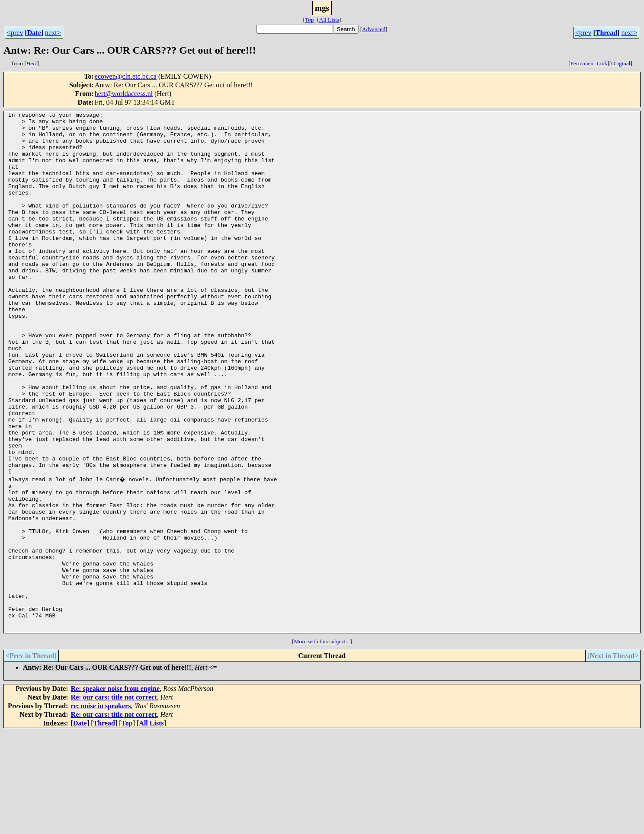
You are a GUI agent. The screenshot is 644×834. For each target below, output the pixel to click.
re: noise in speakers (101, 808)
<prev (15, 33)
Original (621, 63)
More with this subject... (322, 744)
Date (34, 33)
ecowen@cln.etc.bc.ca (126, 76)
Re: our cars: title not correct (114, 800)
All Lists (329, 20)
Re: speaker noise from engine (115, 791)
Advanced (374, 29)
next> (53, 33)
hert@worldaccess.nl (124, 94)
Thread (606, 33)
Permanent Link (589, 63)
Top (309, 20)
